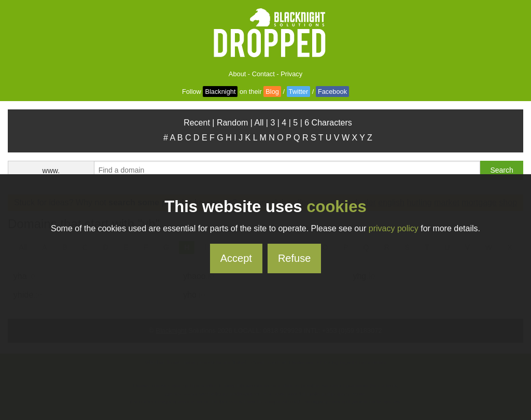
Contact (263, 74)
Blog (272, 92)
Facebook (332, 92)
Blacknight (220, 92)
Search (501, 170)
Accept (236, 258)
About (237, 74)
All (259, 123)
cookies (336, 207)
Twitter (299, 92)
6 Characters (328, 123)
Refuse (294, 258)
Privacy (291, 74)
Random (232, 123)
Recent (197, 123)
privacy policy (394, 228)
